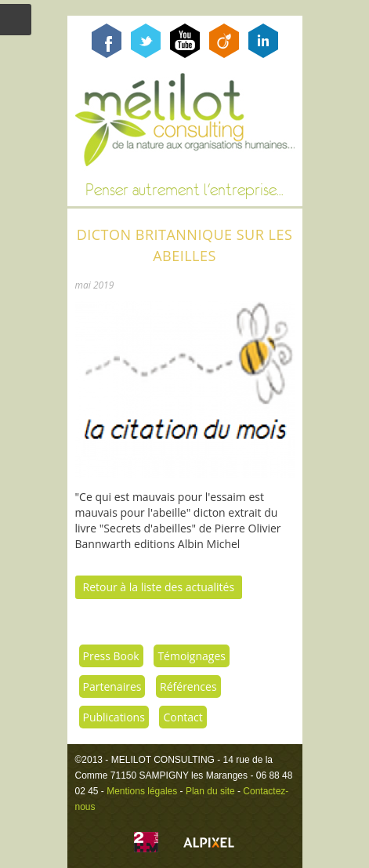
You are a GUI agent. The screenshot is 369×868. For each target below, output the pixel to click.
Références (188, 686)
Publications (114, 717)
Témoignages (192, 656)
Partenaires (112, 686)
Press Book (111, 656)
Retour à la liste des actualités (159, 587)
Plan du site (210, 791)
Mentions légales (142, 791)
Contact (183, 717)
